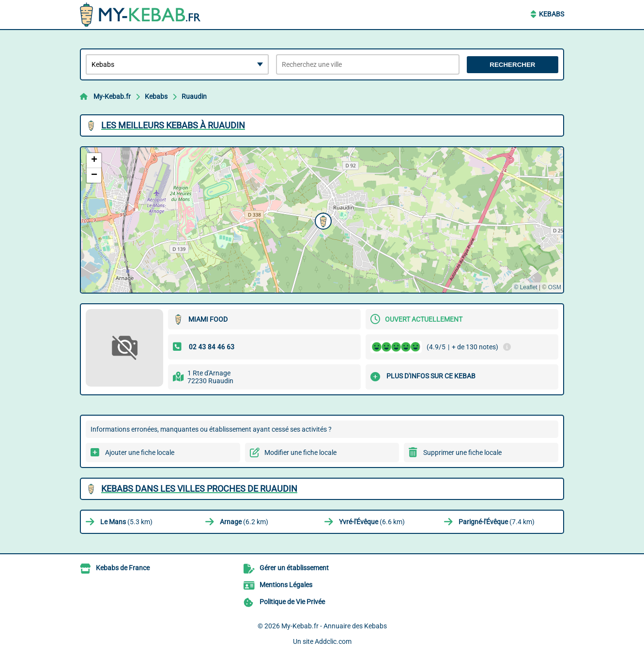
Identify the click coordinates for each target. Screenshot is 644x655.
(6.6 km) (372, 522)
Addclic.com (333, 641)
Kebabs (552, 14)
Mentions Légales (286, 585)
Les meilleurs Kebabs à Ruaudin (173, 125)
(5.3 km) (126, 522)
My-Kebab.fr (112, 96)
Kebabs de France (123, 568)
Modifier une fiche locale (300, 452)
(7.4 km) (497, 522)
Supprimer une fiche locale (462, 452)
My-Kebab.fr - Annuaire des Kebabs (334, 626)
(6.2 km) (244, 522)
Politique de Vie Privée (292, 602)
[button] (322, 220)
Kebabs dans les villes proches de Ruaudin (199, 489)
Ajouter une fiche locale (140, 452)
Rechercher (512, 65)
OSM (555, 287)
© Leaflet (525, 287)
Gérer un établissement (294, 568)
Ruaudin (194, 96)
